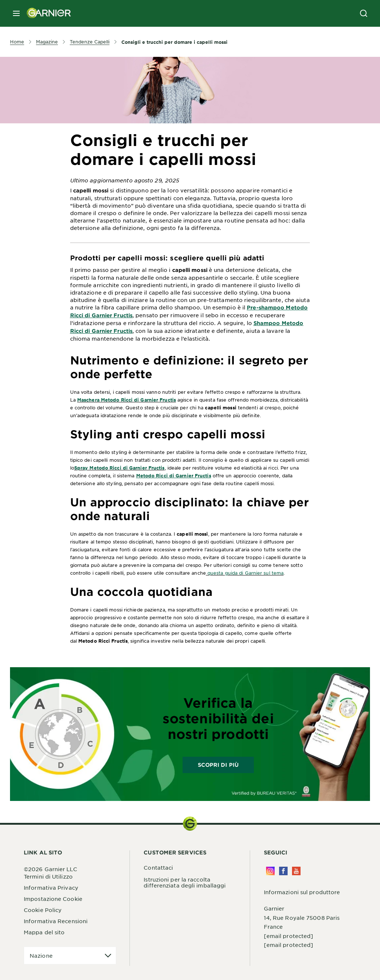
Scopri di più (218, 765)
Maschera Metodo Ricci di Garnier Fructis (127, 400)
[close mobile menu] (16, 13)
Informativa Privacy (51, 887)
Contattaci (158, 867)
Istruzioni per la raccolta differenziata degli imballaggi (185, 882)
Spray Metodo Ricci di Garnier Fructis (119, 468)
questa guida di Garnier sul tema (245, 573)
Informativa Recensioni (56, 921)
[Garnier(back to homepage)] (46, 13)
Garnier (274, 908)
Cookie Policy (43, 910)
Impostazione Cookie (53, 899)
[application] (70, 956)
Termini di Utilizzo (48, 876)
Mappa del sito (44, 932)
